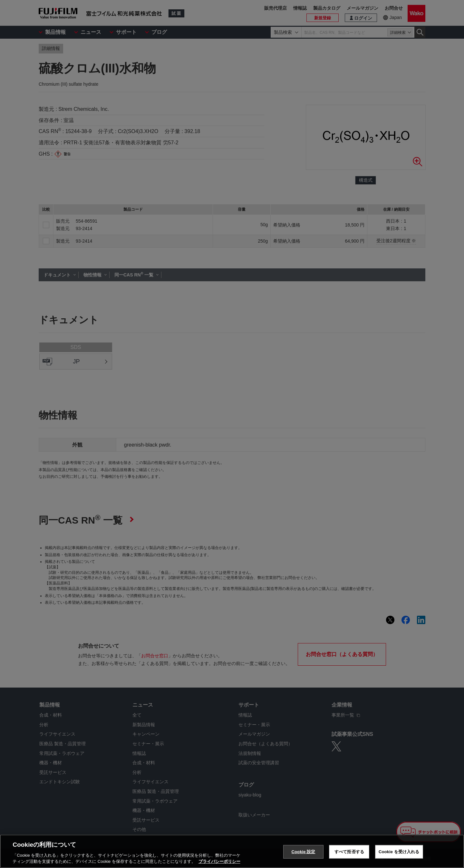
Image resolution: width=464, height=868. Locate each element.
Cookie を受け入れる (399, 852)
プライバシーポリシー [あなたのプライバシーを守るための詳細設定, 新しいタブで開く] (219, 862)
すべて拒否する (349, 852)
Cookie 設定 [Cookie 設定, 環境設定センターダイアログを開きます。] (303, 852)
